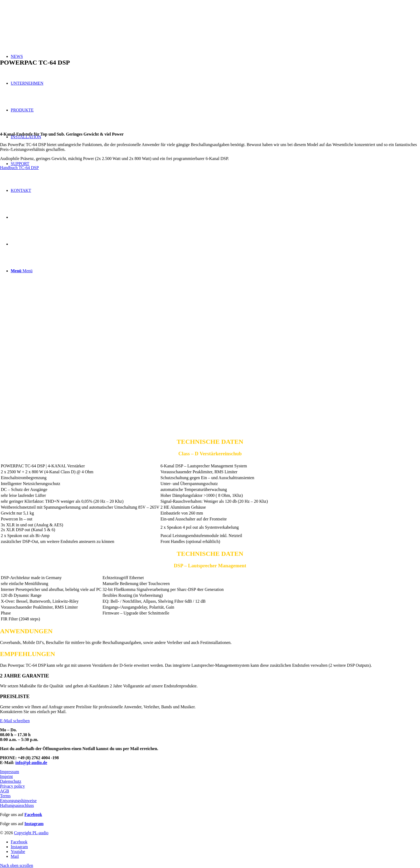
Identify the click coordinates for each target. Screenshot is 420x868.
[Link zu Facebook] (19, 842)
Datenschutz (11, 781)
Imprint (6, 776)
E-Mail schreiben (15, 721)
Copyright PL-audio (31, 833)
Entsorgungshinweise (18, 801)
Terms (5, 796)
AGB (5, 791)
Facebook (33, 815)
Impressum (10, 772)
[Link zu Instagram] (19, 847)
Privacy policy (12, 786)
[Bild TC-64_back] (210, 369)
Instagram (34, 824)
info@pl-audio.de (31, 763)
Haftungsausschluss (17, 805)
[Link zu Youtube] (18, 852)
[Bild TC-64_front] (210, 238)
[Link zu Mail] (15, 856)
